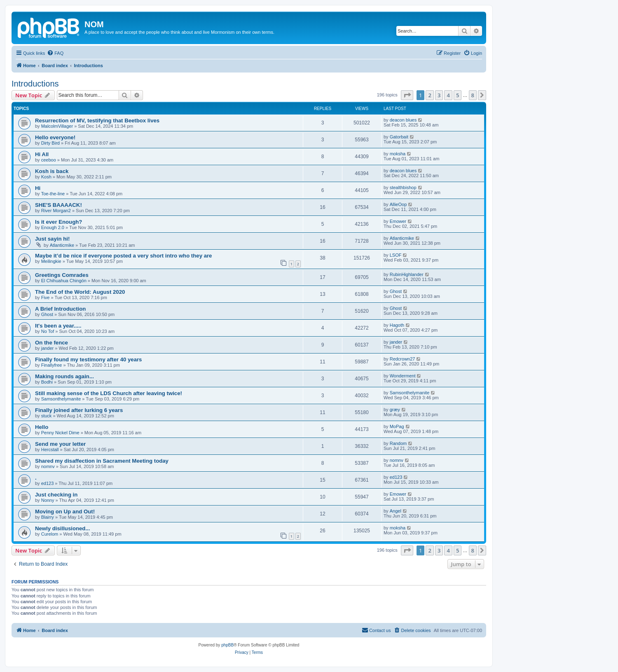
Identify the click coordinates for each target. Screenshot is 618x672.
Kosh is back (52, 171)
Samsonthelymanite (61, 399)
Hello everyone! (55, 137)
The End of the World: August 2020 (80, 292)
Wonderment (403, 376)
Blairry (48, 517)
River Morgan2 (56, 211)
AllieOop (398, 204)
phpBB (227, 645)
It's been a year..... (58, 326)
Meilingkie (51, 261)
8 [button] (473, 95)
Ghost (396, 291)
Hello (42, 427)
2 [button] (430, 95)
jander (48, 348)
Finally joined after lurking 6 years (79, 410)
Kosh (46, 177)
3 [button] (439, 95)
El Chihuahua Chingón (64, 281)
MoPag (397, 426)
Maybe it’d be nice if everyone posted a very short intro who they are (123, 256)
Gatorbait (399, 137)
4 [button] (448, 95)
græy (395, 410)
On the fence (51, 343)
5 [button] (458, 95)
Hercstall (50, 450)
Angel (396, 511)
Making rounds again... (64, 376)
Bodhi (47, 382)
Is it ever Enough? (59, 222)
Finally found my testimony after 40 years (88, 359)
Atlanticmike (62, 245)
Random (398, 443)
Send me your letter (60, 444)
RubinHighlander (407, 274)
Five (46, 297)
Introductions (35, 84)
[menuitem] (55, 53)
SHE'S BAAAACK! (59, 205)
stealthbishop (403, 187)
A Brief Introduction (60, 309)
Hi (38, 188)
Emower (398, 221)
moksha (398, 154)
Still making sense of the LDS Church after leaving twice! (109, 393)
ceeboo (49, 160)
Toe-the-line (53, 194)
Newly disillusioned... (62, 528)
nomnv (48, 466)
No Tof (48, 331)
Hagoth (397, 325)
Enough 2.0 (53, 227)
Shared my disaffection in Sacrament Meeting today (102, 461)
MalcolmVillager (57, 126)
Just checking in (56, 495)
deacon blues (403, 120)
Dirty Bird (50, 143)
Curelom (50, 534)
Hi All (42, 154)
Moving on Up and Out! (65, 512)
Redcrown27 (403, 359)
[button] (407, 95)
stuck (47, 416)
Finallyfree (52, 365)
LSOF (396, 255)
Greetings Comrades (62, 275)
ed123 (48, 483)
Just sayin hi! (52, 239)
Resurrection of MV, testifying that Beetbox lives (97, 121)
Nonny (48, 500)
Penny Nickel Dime (60, 433)
